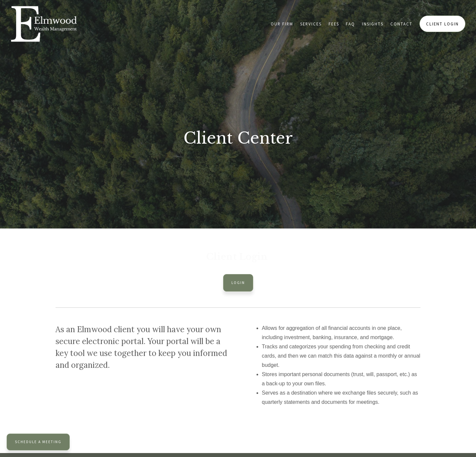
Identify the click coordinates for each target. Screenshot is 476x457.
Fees (334, 24)
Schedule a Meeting (38, 442)
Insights (373, 24)
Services (311, 24)
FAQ (350, 24)
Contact (401, 24)
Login (238, 283)
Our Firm (282, 24)
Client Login (442, 24)
